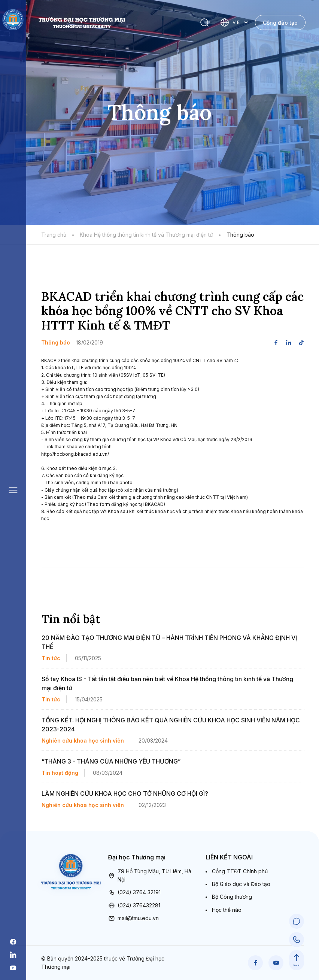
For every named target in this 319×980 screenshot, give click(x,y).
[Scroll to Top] (297, 958)
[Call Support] (297, 940)
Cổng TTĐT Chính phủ (240, 871)
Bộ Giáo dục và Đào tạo (241, 884)
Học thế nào (227, 910)
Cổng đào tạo (280, 23)
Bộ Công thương (232, 897)
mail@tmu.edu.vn (133, 918)
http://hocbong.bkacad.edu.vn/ (75, 454)
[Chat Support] (297, 922)
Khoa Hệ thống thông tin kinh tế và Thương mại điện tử (146, 235)
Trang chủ (54, 235)
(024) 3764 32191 (134, 892)
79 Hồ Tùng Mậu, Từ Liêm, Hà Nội (150, 876)
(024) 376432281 (134, 905)
